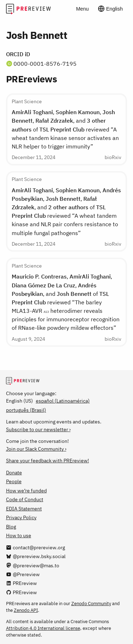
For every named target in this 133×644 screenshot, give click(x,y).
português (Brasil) (26, 410)
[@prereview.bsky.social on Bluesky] (36, 556)
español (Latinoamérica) (63, 401)
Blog (11, 526)
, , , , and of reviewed (65, 129)
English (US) (20, 401)
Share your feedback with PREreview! (48, 460)
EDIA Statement (24, 508)
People (14, 481)
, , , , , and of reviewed (66, 211)
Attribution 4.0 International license (43, 628)
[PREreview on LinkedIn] (21, 583)
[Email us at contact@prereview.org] (35, 547)
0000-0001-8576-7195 (45, 63)
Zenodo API (26, 610)
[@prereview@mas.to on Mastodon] (33, 565)
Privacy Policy (21, 517)
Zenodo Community (91, 603)
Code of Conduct (25, 499)
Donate (14, 472)
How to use (19, 535)
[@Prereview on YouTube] (23, 574)
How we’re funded (26, 490)
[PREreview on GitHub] (21, 592)
